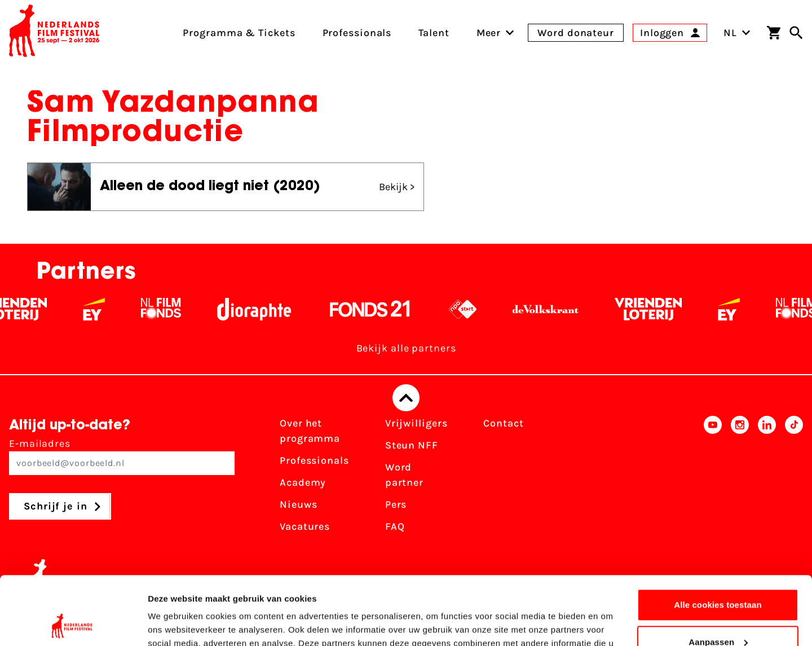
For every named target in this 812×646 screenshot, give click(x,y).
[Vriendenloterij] (658, 309)
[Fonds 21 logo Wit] (379, 309)
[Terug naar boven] (406, 398)
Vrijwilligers (416, 423)
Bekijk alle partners (406, 348)
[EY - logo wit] (103, 309)
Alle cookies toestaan (718, 541)
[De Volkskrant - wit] (555, 309)
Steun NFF (412, 445)
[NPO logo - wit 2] (472, 309)
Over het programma (310, 431)
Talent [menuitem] (434, 33)
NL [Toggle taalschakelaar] (737, 33)
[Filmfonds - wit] (171, 309)
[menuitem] (489, 33)
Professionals (314, 460)
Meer (489, 33)
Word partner (404, 475)
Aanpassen (718, 577)
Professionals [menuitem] (357, 33)
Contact (503, 423)
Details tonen (175, 624)
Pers (396, 504)
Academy (303, 482)
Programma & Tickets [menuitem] (239, 33)
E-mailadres (122, 456)
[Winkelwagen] (774, 33)
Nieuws (298, 504)
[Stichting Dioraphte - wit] (264, 309)
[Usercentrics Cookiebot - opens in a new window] (73, 624)
